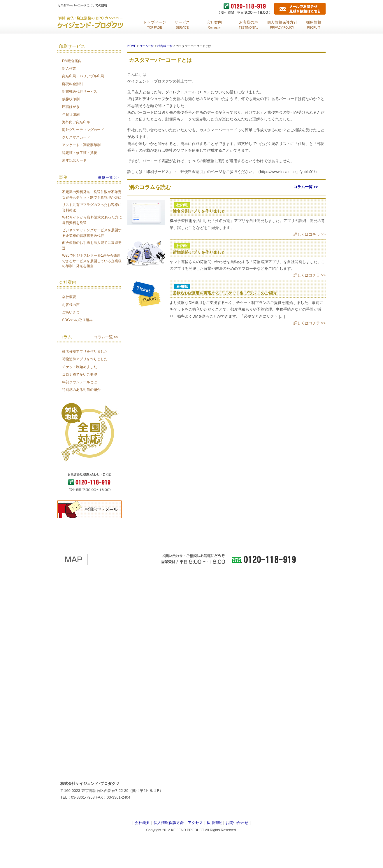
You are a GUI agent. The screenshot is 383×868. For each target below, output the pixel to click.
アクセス (195, 823)
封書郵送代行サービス (80, 92)
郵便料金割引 (73, 84)
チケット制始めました (80, 367)
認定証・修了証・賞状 (80, 153)
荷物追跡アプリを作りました (85, 359)
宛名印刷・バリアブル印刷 (83, 76)
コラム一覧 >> (106, 337)
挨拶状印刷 (71, 99)
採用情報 (214, 823)
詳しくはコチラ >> (310, 234)
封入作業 (69, 69)
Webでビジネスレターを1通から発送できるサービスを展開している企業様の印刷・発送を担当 (92, 261)
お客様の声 (71, 305)
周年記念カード (74, 160)
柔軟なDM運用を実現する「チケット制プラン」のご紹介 (225, 293)
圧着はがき (71, 107)
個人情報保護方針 (169, 823)
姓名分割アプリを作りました (85, 351)
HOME (132, 46)
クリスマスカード (76, 137)
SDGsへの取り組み (77, 320)
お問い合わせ (237, 823)
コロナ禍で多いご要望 (80, 374)
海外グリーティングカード (83, 130)
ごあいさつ (71, 312)
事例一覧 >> (108, 177)
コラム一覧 (147, 46)
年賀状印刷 (71, 115)
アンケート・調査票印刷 (81, 145)
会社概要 (69, 297)
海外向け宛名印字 (76, 122)
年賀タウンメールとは (80, 382)
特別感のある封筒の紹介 (81, 390)
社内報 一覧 (165, 46)
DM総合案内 (72, 61)
